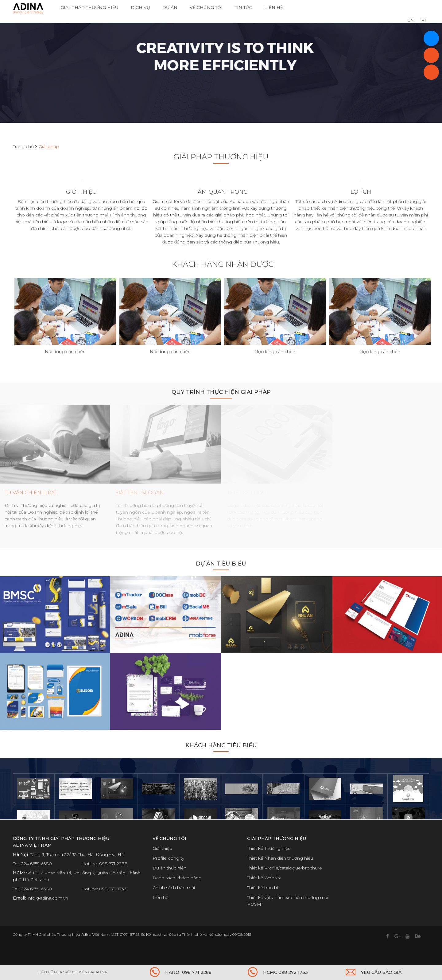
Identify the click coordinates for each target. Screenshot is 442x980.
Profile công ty (168, 873)
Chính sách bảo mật (174, 902)
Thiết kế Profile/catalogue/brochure (285, 883)
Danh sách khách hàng (177, 892)
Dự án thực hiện (169, 883)
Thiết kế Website (264, 892)
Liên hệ (160, 912)
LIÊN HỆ (274, 8)
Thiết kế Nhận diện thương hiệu (280, 873)
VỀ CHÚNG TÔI (206, 8)
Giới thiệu (162, 863)
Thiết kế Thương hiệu (269, 863)
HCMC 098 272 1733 (285, 972)
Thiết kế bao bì (263, 902)
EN (410, 8)
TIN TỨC (243, 8)
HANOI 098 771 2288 (188, 972)
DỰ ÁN (170, 8)
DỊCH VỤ (140, 8)
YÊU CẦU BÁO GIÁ (381, 972)
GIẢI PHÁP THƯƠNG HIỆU (89, 8)
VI (424, 8)
